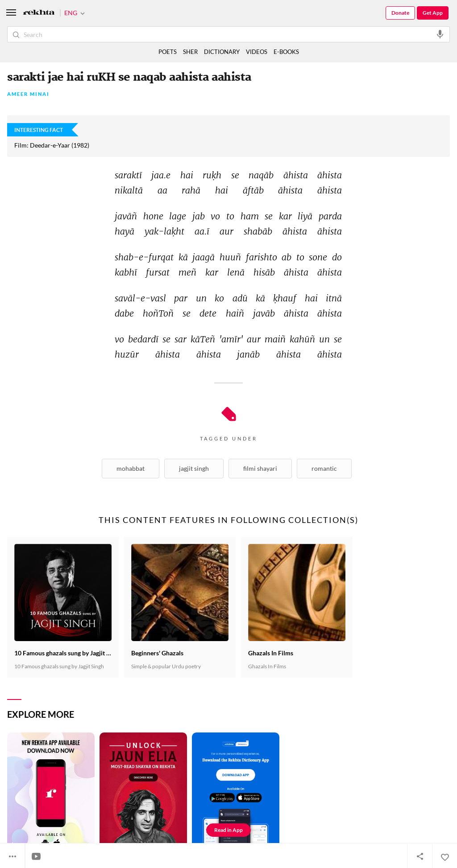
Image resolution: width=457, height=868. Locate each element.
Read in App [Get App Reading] (228, 830)
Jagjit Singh (194, 468)
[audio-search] (440, 34)
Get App (433, 13)
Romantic (324, 468)
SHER (190, 52)
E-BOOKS (286, 52)
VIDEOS (257, 52)
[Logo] (39, 13)
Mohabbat (131, 468)
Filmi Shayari (260, 468)
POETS (168, 52)
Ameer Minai (28, 94)
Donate (400, 13)
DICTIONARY (222, 52)
